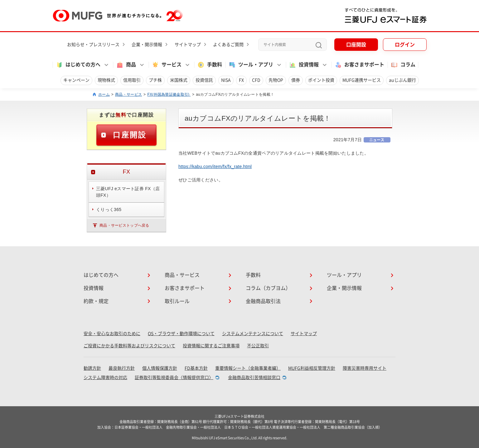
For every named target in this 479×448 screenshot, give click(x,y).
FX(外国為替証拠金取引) (169, 94)
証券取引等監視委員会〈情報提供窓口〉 (174, 378)
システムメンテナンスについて (253, 334)
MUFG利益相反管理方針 (312, 368)
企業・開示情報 (147, 45)
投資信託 (204, 80)
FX (241, 80)
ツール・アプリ (344, 275)
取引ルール (177, 301)
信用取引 (132, 80)
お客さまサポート (359, 65)
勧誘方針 (92, 368)
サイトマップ (188, 45)
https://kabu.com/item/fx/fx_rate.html (215, 166)
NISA (226, 80)
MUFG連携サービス (362, 80)
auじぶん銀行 (402, 80)
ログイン (405, 45)
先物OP (276, 80)
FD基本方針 (196, 368)
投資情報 (94, 288)
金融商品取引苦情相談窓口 (254, 378)
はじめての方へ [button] (78, 65)
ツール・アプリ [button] (251, 65)
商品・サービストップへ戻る (124, 225)
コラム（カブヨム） (268, 288)
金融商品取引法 (263, 301)
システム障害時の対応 (105, 378)
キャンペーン (76, 80)
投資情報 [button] (304, 65)
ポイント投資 (321, 80)
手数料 (210, 65)
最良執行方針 (122, 368)
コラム (403, 65)
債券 (296, 80)
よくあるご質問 (228, 45)
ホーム (104, 94)
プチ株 (155, 80)
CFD (256, 80)
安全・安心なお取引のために (112, 334)
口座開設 (356, 45)
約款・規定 (96, 301)
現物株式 (106, 80)
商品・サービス (128, 94)
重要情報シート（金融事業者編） (248, 368)
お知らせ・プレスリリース (93, 45)
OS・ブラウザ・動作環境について (181, 334)
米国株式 (179, 80)
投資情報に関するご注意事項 (211, 346)
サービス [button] (167, 65)
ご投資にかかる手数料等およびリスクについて (129, 346)
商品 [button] (126, 65)
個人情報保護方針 (160, 368)
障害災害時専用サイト (365, 368)
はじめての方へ (101, 275)
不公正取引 (258, 346)
